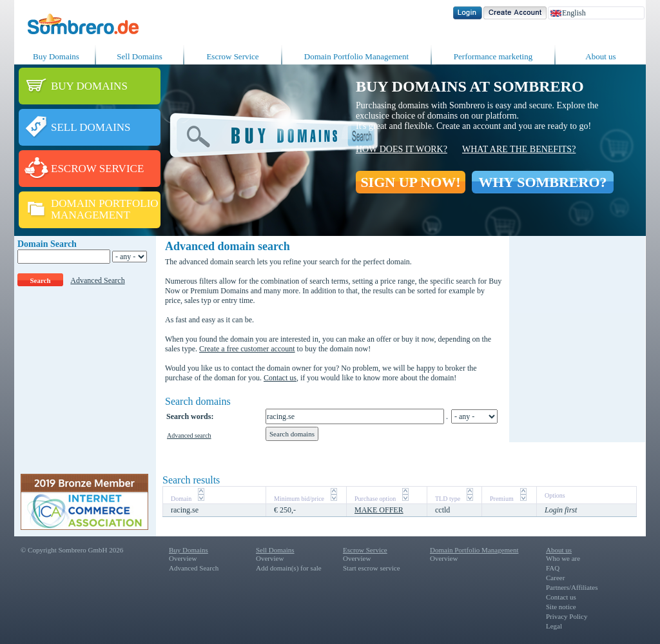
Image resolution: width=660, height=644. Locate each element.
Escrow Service (232, 56)
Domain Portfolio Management (356, 56)
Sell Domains (139, 56)
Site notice (561, 607)
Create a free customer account (247, 349)
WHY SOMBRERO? (542, 182)
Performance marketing (493, 56)
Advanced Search (97, 280)
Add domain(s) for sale (289, 568)
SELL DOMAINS (91, 127)
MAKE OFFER (379, 510)
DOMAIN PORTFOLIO (105, 203)
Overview (183, 558)
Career (555, 578)
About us (600, 56)
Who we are (563, 558)
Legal (554, 626)
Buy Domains (56, 56)
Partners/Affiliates (572, 587)
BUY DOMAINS (89, 86)
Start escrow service (372, 568)
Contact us (280, 378)
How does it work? (402, 149)
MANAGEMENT (91, 215)
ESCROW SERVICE (97, 169)
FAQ (553, 568)
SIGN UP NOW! (410, 182)
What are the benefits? (519, 149)
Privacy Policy (567, 616)
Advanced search (189, 435)
